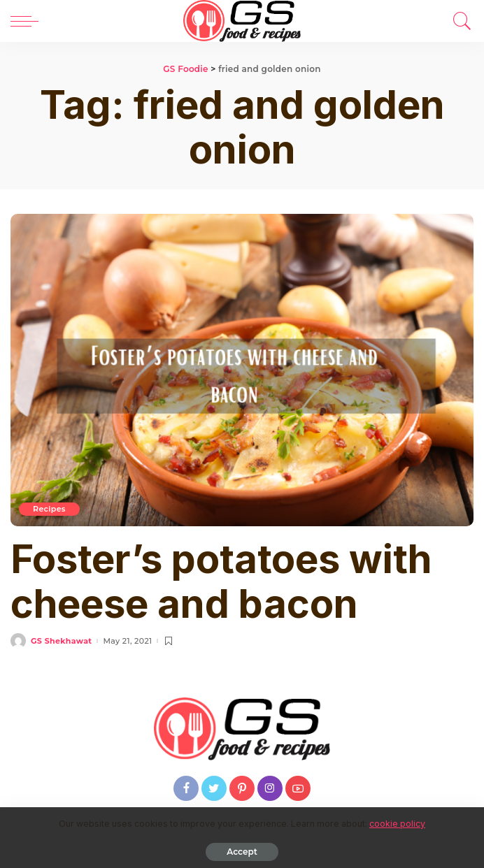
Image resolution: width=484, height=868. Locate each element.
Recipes (49, 509)
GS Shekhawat (61, 641)
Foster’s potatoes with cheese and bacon (221, 581)
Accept (242, 852)
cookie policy (397, 824)
